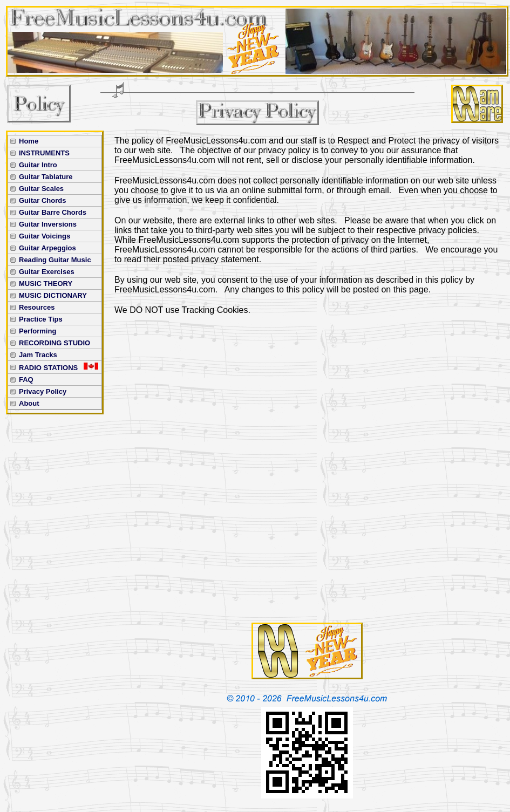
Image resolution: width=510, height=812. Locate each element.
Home (29, 141)
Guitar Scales (41, 189)
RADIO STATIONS (59, 367)
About (29, 403)
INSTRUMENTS (44, 153)
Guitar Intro (38, 165)
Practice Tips (41, 319)
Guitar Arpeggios (47, 248)
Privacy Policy (43, 391)
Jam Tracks (38, 355)
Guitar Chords (42, 200)
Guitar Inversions (48, 224)
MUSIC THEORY (46, 284)
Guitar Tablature (46, 177)
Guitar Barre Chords (53, 212)
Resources (37, 307)
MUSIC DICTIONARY (53, 295)
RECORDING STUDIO (55, 343)
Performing (38, 331)
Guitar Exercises (47, 272)
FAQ (26, 380)
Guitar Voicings (45, 236)
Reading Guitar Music (55, 260)
